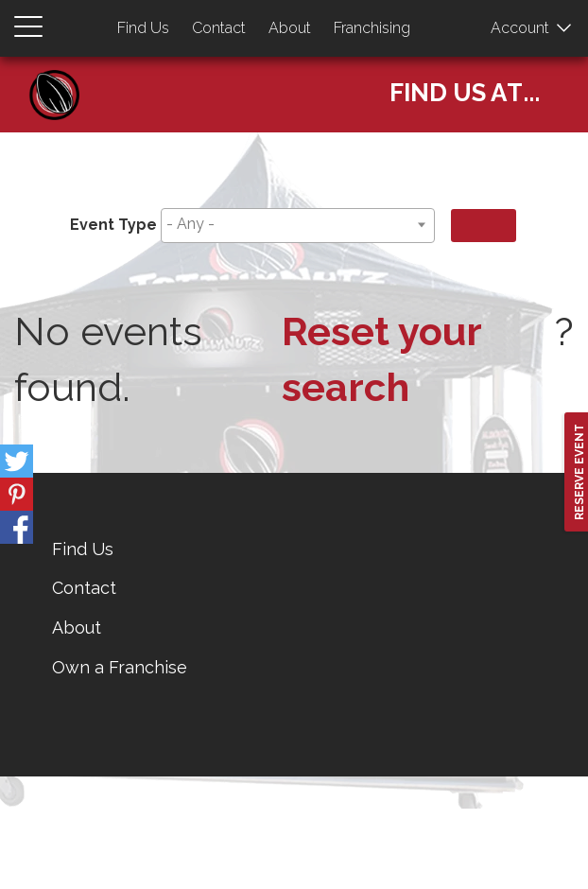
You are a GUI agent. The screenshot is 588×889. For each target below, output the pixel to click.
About (290, 28)
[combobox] (298, 226)
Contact (219, 28)
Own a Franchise (120, 667)
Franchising (372, 28)
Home (61, 76)
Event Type (113, 225)
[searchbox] (294, 225)
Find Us (143, 28)
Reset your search (381, 359)
